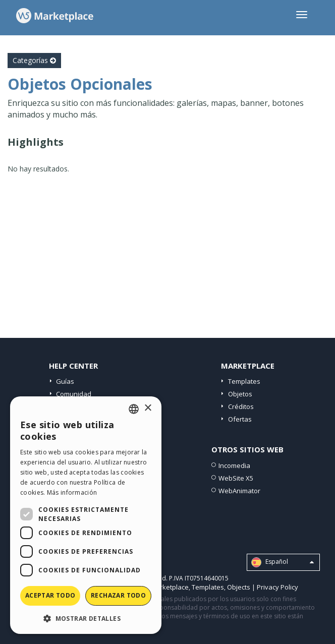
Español (283, 562)
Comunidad (74, 394)
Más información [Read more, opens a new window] (72, 492)
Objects (239, 587)
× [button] (148, 408)
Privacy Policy (277, 587)
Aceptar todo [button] (50, 595)
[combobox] (134, 409)
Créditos (241, 406)
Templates (244, 381)
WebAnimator (239, 491)
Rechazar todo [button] (118, 595)
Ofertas (240, 419)
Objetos (240, 394)
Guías (65, 381)
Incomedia (234, 465)
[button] (86, 618)
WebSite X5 (236, 478)
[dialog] (86, 515)
